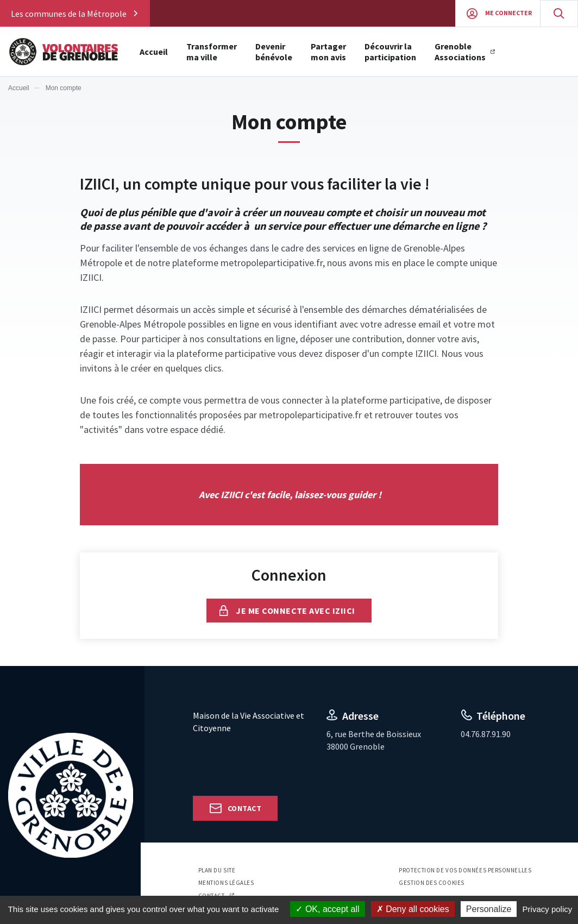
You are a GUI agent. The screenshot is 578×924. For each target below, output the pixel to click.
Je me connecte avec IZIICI (295, 611)
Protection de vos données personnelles (465, 870)
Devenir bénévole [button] (274, 52)
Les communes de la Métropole (69, 14)
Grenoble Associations (460, 52)
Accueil (154, 52)
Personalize (489, 909)
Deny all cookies (413, 909)
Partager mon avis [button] (328, 52)
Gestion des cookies (431, 883)
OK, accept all (327, 909)
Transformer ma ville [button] (212, 52)
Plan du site (217, 870)
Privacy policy (548, 909)
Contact (244, 808)
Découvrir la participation (390, 52)
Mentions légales (226, 883)
